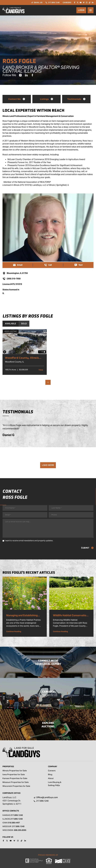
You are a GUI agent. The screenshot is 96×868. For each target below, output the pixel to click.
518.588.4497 (14, 823)
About (51, 779)
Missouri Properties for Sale (16, 782)
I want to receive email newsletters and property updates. (29, 541)
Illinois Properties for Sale (15, 771)
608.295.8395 (20, 830)
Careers (52, 771)
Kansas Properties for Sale (15, 779)
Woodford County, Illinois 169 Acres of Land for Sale (22, 358)
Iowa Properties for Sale (14, 775)
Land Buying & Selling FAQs (55, 784)
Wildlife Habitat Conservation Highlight (70, 615)
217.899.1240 (17, 815)
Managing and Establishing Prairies (22, 615)
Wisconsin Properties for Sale (16, 786)
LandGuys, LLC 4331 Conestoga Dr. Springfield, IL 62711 (12, 801)
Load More (48, 465)
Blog (50, 775)
